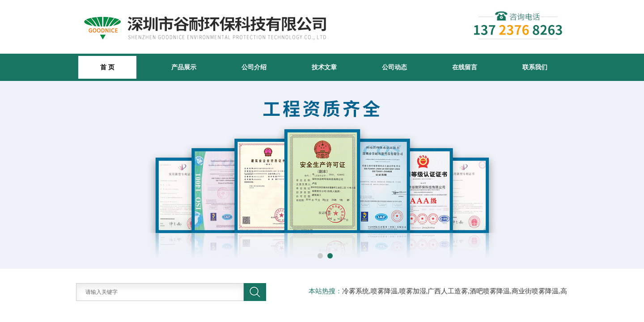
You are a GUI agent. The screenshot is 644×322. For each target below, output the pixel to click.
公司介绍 (254, 67)
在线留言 (465, 67)
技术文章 (324, 67)
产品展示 (184, 67)
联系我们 (535, 67)
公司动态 (394, 67)
